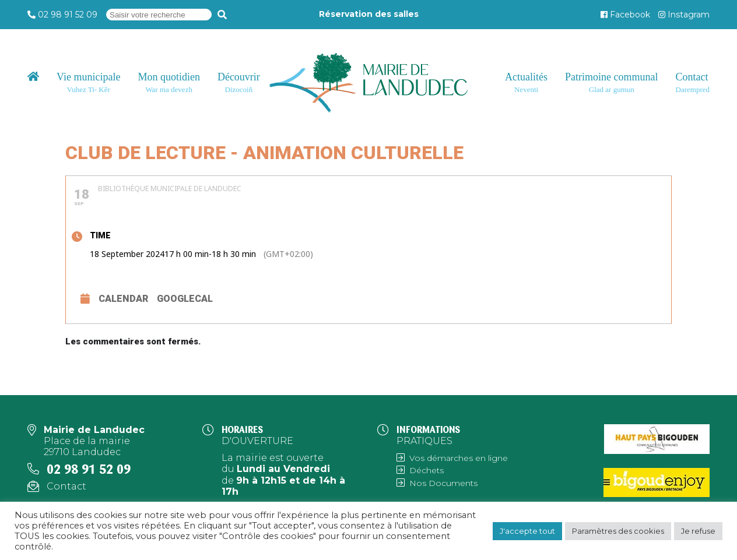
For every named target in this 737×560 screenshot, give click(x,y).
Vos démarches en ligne (459, 458)
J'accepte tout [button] (527, 531)
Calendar (123, 299)
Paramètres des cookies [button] (618, 531)
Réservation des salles (369, 14)
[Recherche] (222, 15)
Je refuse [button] (698, 531)
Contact (66, 486)
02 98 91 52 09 (68, 15)
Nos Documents (443, 483)
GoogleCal (185, 299)
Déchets (427, 470)
